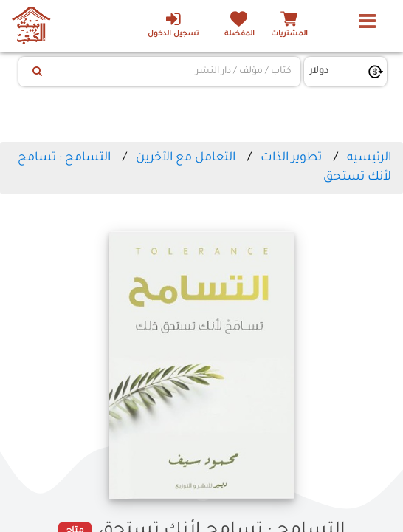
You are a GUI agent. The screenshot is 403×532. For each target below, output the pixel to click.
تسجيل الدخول (170, 24)
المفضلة (238, 34)
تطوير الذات (291, 158)
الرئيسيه (369, 158)
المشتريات (289, 34)
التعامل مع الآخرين (186, 158)
